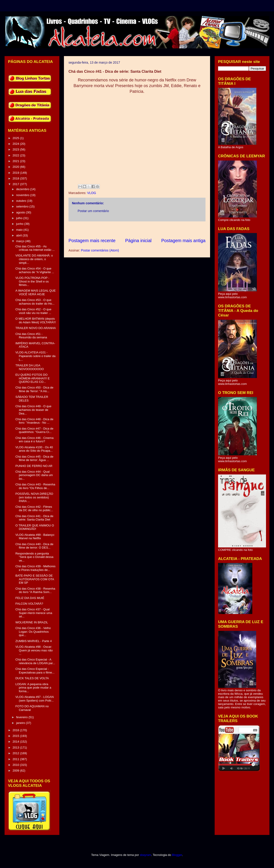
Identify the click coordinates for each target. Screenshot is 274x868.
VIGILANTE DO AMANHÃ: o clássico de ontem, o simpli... (34, 259)
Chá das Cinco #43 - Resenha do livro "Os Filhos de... (35, 486)
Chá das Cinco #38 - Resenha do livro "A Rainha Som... (35, 590)
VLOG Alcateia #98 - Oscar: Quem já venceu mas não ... (34, 650)
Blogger (177, 855)
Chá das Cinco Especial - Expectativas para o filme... (35, 671)
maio (20, 230)
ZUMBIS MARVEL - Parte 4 (33, 641)
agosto (21, 212)
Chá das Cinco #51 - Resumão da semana (31, 336)
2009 (16, 771)
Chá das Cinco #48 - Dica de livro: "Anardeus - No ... (34, 421)
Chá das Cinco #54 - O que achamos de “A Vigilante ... (35, 270)
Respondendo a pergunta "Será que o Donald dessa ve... (34, 557)
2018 (16, 178)
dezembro (23, 189)
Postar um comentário (93, 211)
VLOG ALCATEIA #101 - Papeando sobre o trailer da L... (35, 356)
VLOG (92, 193)
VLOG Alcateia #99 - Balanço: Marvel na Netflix (35, 537)
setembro (23, 206)
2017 (16, 184)
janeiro (21, 723)
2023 (16, 149)
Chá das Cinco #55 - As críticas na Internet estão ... (35, 248)
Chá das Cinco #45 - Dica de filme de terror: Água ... (34, 458)
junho (20, 224)
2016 (16, 730)
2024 (16, 144)
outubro (22, 201)
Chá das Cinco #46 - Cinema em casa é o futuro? (34, 440)
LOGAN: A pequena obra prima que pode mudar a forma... (33, 688)
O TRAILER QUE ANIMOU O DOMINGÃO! (35, 527)
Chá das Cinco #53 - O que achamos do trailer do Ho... (35, 302)
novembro (23, 195)
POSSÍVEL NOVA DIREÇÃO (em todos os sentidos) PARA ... (34, 497)
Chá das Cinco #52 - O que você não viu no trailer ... (33, 311)
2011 (16, 759)
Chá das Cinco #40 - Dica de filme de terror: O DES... (34, 546)
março (21, 241)
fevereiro (22, 717)
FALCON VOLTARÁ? (29, 604)
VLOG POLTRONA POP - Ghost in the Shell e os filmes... (32, 281)
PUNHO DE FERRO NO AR (34, 466)
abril (19, 235)
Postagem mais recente (92, 241)
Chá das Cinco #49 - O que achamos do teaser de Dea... (33, 410)
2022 (16, 155)
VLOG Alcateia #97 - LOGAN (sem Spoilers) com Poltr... (34, 699)
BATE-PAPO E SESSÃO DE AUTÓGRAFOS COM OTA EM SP (35, 579)
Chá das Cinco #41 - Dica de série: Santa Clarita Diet (34, 518)
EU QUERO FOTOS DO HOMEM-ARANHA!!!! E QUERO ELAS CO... (32, 378)
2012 (16, 753)
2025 (16, 138)
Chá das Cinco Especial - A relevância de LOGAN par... (35, 661)
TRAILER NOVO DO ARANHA (36, 328)
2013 (16, 748)
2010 (16, 765)
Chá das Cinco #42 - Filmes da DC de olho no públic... (34, 509)
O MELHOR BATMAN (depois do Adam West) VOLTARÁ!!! (36, 320)
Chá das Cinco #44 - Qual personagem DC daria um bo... (34, 475)
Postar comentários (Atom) (100, 250)
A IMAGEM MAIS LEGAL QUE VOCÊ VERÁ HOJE (36, 292)
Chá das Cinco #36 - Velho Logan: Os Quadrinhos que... (33, 632)
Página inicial (138, 241)
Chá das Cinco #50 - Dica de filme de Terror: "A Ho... (34, 389)
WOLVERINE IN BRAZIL (32, 622)
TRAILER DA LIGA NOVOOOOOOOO (29, 367)
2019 (16, 173)
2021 (16, 161)
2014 (16, 742)
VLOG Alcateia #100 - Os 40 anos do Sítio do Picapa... (34, 449)
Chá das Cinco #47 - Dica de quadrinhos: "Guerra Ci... (34, 430)
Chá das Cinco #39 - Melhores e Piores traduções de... (35, 568)
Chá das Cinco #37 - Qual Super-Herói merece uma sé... (34, 613)
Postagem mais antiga (183, 241)
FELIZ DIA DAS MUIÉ (30, 598)
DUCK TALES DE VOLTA (32, 678)
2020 (16, 167)
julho (20, 218)
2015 (16, 736)
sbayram (145, 855)
